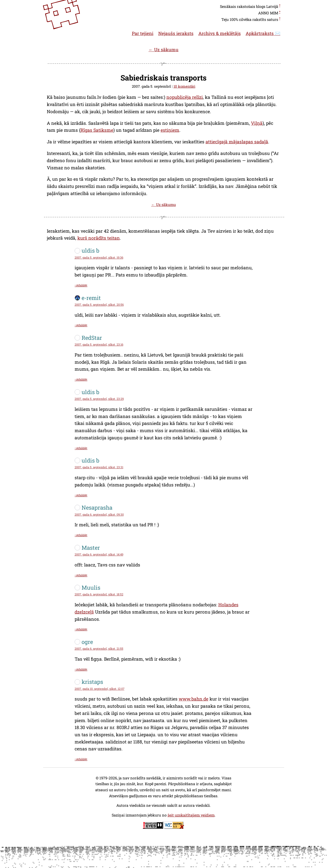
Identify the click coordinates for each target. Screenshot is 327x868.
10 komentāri (184, 86)
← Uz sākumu (163, 50)
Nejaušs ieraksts (176, 33)
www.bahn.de (194, 699)
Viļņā (257, 123)
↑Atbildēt (81, 285)
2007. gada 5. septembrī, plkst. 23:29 (99, 399)
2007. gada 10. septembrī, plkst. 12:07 (100, 689)
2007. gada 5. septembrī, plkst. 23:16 (99, 344)
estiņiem (170, 130)
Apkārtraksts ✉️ (263, 33)
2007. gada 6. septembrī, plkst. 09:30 (99, 514)
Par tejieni (143, 33)
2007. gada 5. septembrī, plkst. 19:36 (99, 257)
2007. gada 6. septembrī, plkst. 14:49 (99, 554)
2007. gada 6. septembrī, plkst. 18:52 (99, 594)
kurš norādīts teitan (99, 238)
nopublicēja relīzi (185, 97)
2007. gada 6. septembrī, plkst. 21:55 (99, 649)
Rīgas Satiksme (97, 130)
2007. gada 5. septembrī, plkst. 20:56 (99, 305)
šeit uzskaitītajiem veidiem (191, 815)
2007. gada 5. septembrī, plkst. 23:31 (99, 467)
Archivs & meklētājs (220, 33)
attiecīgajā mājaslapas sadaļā (237, 142)
